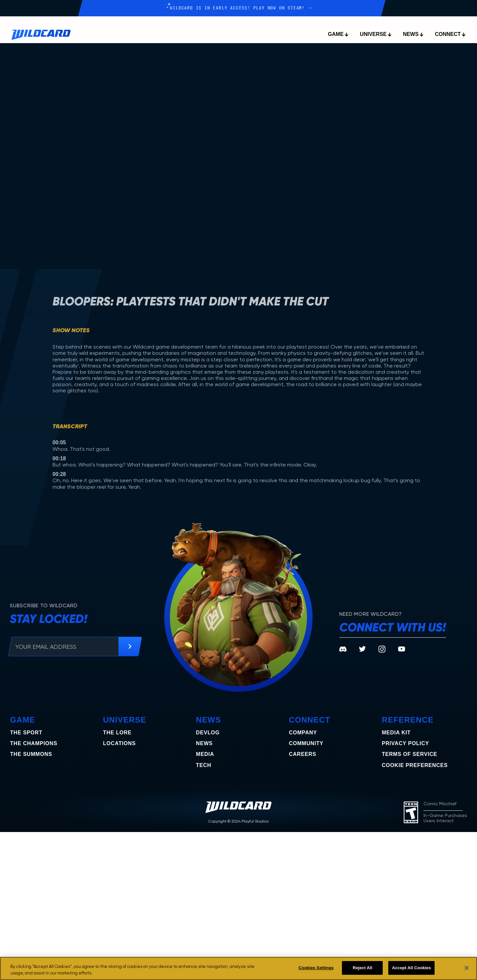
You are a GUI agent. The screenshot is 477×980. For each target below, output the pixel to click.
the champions (34, 743)
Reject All (362, 968)
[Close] (467, 968)
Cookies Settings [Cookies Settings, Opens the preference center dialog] (316, 968)
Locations (119, 743)
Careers (302, 754)
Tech (204, 765)
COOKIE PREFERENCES (415, 765)
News (204, 743)
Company (303, 733)
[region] (238, 968)
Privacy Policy (405, 743)
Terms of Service (409, 754)
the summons (31, 754)
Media (205, 754)
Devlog (208, 733)
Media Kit (396, 733)
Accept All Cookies (411, 968)
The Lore (117, 733)
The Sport (26, 733)
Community (306, 743)
